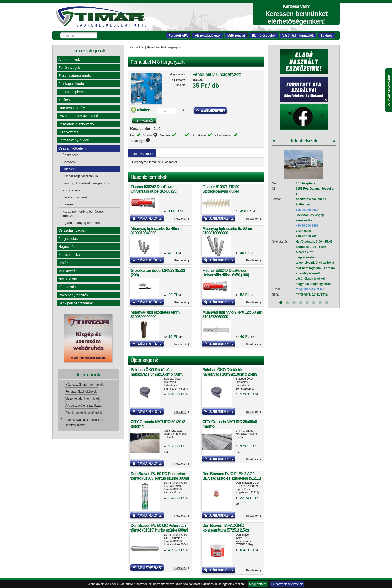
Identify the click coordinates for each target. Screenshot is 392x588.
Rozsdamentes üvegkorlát (79, 116)
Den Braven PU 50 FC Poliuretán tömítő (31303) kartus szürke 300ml (160, 476)
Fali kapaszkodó (71, 84)
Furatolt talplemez (72, 92)
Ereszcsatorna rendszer (77, 76)
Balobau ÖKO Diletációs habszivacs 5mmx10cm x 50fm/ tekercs (157, 374)
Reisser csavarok (75, 197)
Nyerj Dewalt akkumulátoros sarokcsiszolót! (84, 422)
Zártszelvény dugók (74, 140)
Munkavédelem (70, 271)
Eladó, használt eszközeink (84, 413)
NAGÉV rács (68, 279)
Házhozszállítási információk (84, 385)
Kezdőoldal (137, 47)
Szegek (68, 204)
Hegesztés (67, 247)
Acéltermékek (69, 60)
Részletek (180, 219)
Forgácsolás (68, 239)
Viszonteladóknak (208, 36)
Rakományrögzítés (73, 295)
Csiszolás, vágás (72, 230)
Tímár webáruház (101, 17)
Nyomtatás (144, 121)
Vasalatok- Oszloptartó (76, 124)
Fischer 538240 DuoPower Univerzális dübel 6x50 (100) (226, 273)
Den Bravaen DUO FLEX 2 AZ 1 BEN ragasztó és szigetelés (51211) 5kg (232, 478)
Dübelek (69, 169)
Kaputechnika (69, 255)
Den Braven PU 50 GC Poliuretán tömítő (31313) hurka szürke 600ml (159, 528)
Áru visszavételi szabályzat (83, 406)
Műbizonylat (236, 36)
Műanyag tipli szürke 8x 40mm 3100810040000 (156, 231)
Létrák (63, 263)
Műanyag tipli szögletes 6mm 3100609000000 (155, 315)
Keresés (101, 35)
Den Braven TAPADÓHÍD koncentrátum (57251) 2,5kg (226, 528)
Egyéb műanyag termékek (81, 223)
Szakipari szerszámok (76, 303)
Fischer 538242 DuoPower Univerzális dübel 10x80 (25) (154, 189)
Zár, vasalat (68, 287)
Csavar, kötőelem (72, 148)
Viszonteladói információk (82, 399)
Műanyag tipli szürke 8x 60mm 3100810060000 (228, 231)
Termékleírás (142, 153)
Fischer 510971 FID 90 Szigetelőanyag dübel (221, 189)
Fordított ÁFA (178, 36)
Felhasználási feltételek (287, 584)
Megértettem (258, 584)
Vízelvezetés (68, 132)
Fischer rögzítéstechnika (80, 176)
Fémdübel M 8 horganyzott (216, 74)
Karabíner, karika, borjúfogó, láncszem (83, 214)
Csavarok (69, 162)
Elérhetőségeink (264, 36)
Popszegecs (71, 190)
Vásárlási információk (298, 36)
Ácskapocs (70, 155)
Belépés (326, 36)
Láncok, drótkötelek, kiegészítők (86, 183)
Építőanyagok (69, 68)
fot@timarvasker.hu (310, 289)
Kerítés (64, 100)
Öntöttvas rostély (72, 108)
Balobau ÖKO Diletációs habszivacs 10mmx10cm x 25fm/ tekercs (230, 374)
